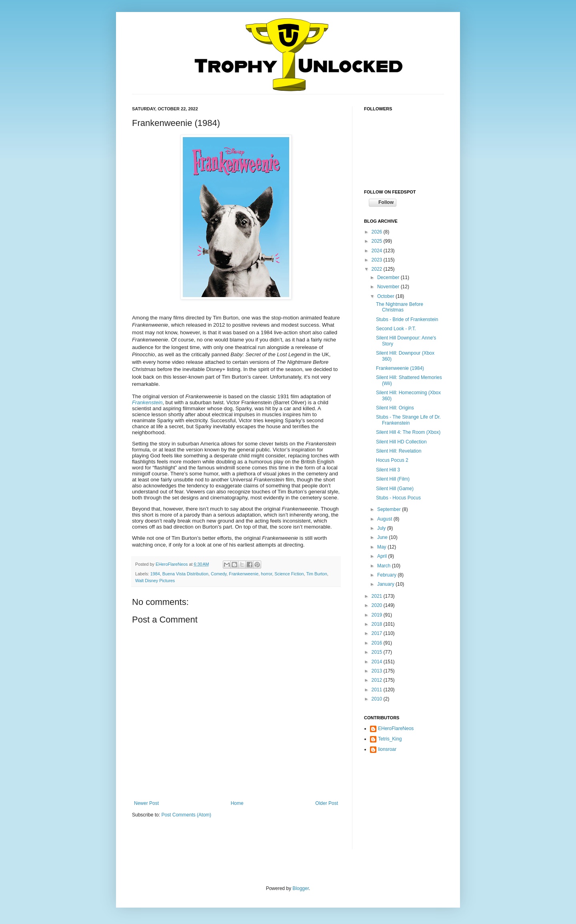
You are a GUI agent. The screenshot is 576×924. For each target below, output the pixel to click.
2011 (378, 690)
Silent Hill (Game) (395, 489)
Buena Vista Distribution (185, 574)
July (382, 528)
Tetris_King (390, 739)
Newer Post (146, 803)
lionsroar (387, 749)
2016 (378, 643)
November (389, 287)
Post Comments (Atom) (186, 815)
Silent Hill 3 (388, 470)
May (382, 547)
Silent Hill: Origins (395, 408)
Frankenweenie (244, 574)
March (385, 566)
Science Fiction (289, 574)
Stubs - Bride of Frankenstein (407, 319)
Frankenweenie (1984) (400, 368)
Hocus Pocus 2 (392, 460)
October (386, 296)
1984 (155, 574)
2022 (378, 269)
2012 (378, 680)
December (389, 277)
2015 (378, 652)
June (383, 537)
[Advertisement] (404, 808)
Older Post (327, 803)
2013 (378, 671)
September (390, 509)
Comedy (219, 574)
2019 (378, 615)
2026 (378, 232)
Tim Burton (316, 574)
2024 (378, 251)
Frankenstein (147, 402)
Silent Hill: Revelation (399, 451)
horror (266, 574)
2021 (378, 596)
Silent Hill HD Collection (401, 442)
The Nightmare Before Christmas (400, 307)
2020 (378, 605)
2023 (378, 260)
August (385, 519)
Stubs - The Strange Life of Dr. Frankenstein (408, 420)
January (386, 584)
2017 (378, 633)
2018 (378, 624)
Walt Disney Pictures (155, 581)
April (383, 556)
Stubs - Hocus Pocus (398, 498)
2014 (378, 662)
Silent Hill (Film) (393, 479)
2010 (378, 699)
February (387, 575)
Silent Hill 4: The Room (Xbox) (408, 432)
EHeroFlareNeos (172, 564)
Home (237, 803)
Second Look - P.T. (396, 329)
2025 (378, 241)
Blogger (301, 888)
